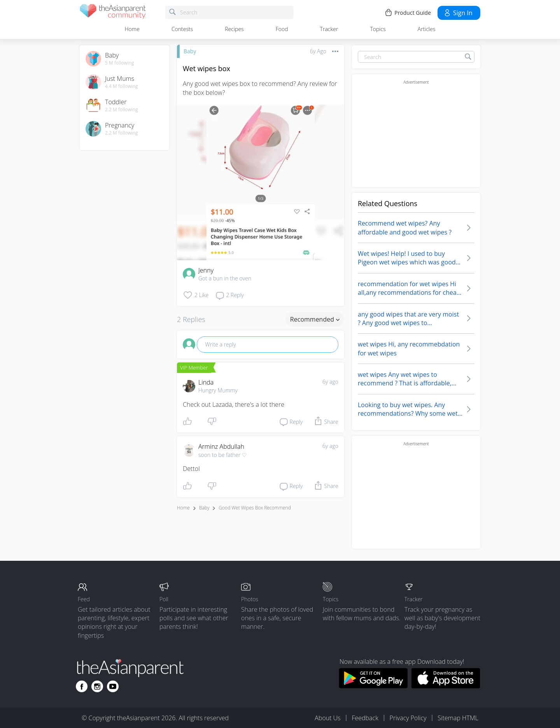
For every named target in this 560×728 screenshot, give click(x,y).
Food (282, 29)
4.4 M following (122, 86)
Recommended (315, 319)
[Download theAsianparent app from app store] (446, 686)
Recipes (234, 29)
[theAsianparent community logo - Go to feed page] (113, 13)
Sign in (458, 13)
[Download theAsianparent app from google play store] (373, 686)
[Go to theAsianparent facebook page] (82, 686)
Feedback (365, 718)
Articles (427, 29)
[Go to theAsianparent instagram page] (97, 686)
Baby (190, 51)
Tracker (329, 29)
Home (132, 29)
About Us (327, 718)
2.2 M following (122, 110)
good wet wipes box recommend (255, 508)
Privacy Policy (408, 718)
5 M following (120, 63)
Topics (378, 29)
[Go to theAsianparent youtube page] (113, 686)
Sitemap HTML (458, 718)
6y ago (330, 382)
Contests (182, 29)
